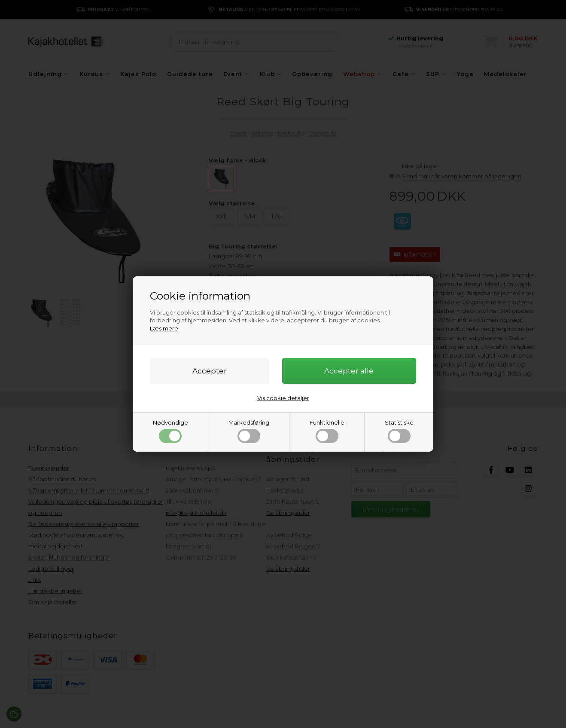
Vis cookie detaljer (283, 398)
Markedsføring (249, 431)
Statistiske (399, 431)
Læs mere (164, 328)
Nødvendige (170, 431)
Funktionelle (327, 431)
